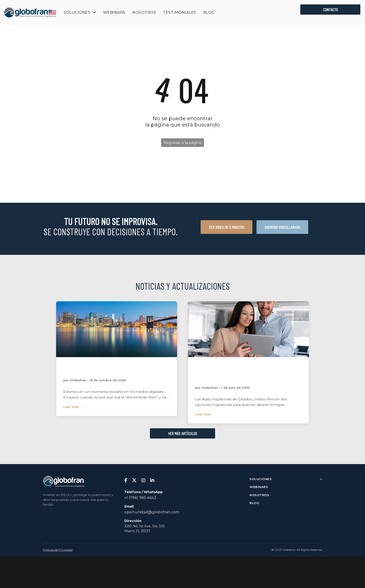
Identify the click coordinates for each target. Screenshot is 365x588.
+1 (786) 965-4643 (140, 498)
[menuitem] (80, 12)
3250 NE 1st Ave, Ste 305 (144, 526)
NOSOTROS (259, 495)
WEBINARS (259, 487)
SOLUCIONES (286, 479)
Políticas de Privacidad (58, 550)
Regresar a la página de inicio (182, 144)
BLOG (254, 503)
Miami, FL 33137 (137, 531)
